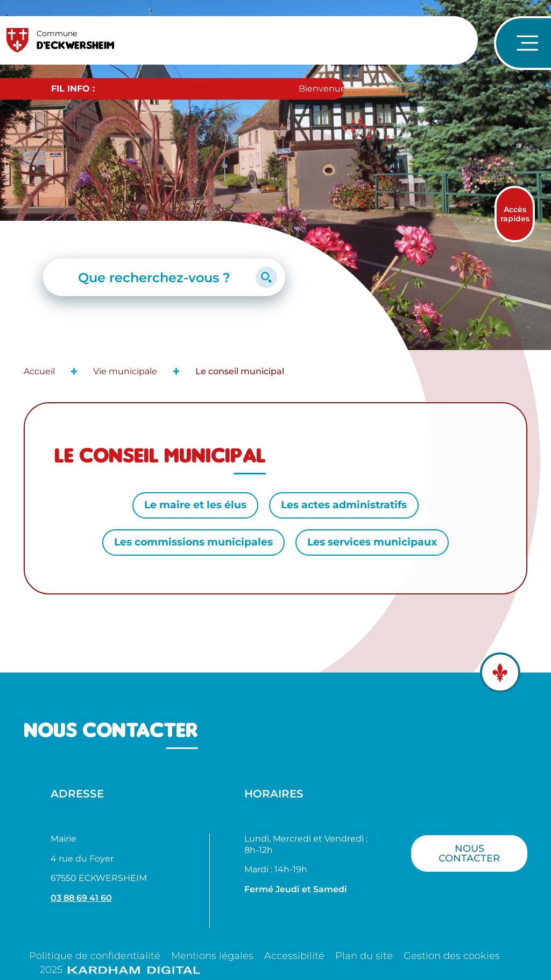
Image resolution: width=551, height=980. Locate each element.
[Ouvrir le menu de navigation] (522, 43)
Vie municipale (125, 371)
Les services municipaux (372, 542)
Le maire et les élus (195, 505)
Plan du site (364, 956)
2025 (120, 970)
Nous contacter (469, 853)
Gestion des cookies (452, 956)
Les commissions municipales (193, 542)
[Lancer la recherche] (266, 277)
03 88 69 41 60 (81, 898)
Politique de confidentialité (95, 956)
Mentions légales (212, 956)
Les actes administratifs (344, 505)
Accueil (39, 371)
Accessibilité (294, 956)
